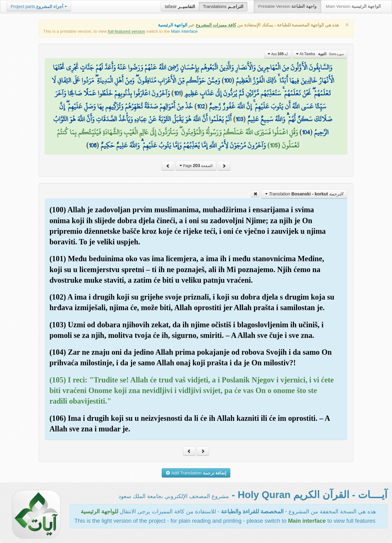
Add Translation (196, 473)
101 (177, 93)
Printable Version (287, 6)
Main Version (353, 6)
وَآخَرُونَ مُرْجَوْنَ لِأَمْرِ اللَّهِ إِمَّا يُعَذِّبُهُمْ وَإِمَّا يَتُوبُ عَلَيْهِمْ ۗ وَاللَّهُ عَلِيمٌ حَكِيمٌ (183, 145)
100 (228, 80)
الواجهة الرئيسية (173, 25)
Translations (223, 7)
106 (93, 145)
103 (239, 119)
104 (306, 132)
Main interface (184, 31)
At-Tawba (320, 54)
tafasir (180, 7)
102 (201, 106)
